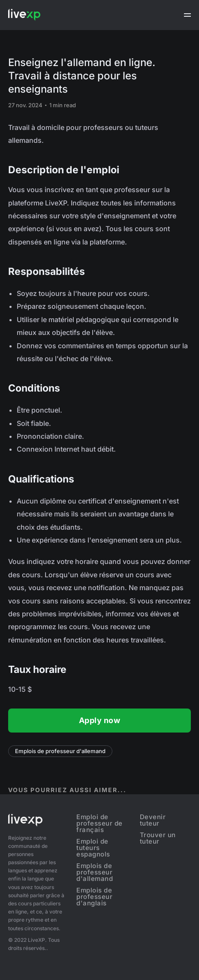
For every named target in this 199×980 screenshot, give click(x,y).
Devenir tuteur (153, 820)
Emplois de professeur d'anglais (94, 897)
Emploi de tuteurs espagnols (93, 848)
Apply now (100, 720)
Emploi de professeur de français (99, 823)
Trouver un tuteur (158, 838)
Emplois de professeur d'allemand (60, 751)
